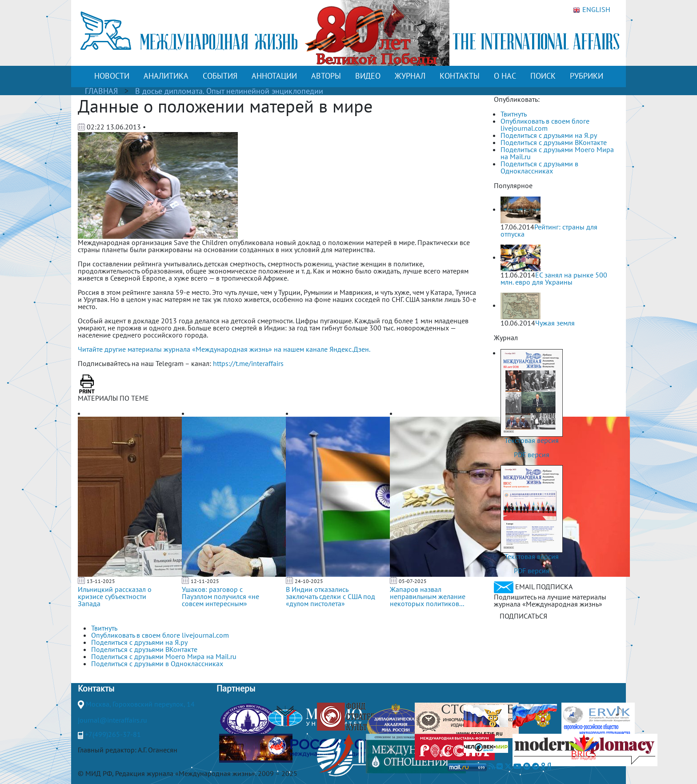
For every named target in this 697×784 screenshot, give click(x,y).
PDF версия (532, 454)
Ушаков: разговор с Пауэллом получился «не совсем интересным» (220, 596)
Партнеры (236, 688)
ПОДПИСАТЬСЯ (523, 616)
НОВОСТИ (112, 76)
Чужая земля (555, 323)
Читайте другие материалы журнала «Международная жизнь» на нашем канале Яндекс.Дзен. (224, 349)
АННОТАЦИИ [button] (274, 76)
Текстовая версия (532, 440)
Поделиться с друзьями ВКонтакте (554, 142)
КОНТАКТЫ (460, 76)
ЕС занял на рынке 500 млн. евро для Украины (554, 278)
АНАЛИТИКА (166, 76)
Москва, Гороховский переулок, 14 (140, 704)
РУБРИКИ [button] (587, 76)
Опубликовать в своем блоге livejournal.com (545, 125)
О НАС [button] (505, 76)
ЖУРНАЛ (410, 76)
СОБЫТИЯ (220, 76)
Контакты (96, 688)
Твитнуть (514, 114)
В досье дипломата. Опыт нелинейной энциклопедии (229, 91)
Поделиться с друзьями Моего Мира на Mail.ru (557, 153)
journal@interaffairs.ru (112, 720)
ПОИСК (543, 76)
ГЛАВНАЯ (101, 91)
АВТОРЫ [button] (326, 76)
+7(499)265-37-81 (113, 734)
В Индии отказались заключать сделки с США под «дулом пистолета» (330, 596)
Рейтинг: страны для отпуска (549, 230)
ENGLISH (592, 10)
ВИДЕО (368, 76)
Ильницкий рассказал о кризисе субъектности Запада (115, 596)
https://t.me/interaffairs (248, 363)
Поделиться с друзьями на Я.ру (549, 135)
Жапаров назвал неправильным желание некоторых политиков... (428, 596)
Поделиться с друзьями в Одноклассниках (539, 167)
